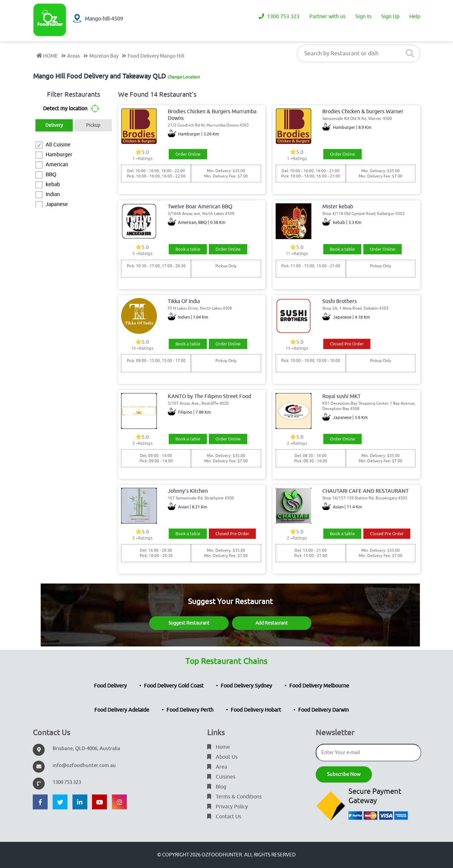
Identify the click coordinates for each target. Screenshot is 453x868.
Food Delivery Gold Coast (174, 686)
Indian (53, 194)
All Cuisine (58, 145)
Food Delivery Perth (190, 710)
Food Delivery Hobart (256, 710)
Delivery (54, 125)
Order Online (188, 154)
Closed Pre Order (347, 344)
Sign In (363, 17)
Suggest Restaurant (189, 623)
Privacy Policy (227, 807)
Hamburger (59, 155)
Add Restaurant (272, 623)
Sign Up (390, 17)
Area (217, 767)
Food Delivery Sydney (246, 686)
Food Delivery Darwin (323, 710)
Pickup (93, 125)
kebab (53, 184)
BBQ (51, 175)
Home (219, 747)
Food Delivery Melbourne (319, 686)
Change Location (184, 77)
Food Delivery (110, 686)
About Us (222, 757)
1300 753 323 (279, 17)
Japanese (57, 204)
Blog (217, 787)
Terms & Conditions (234, 797)
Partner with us (327, 17)
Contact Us (224, 817)
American (57, 165)
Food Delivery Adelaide (122, 710)
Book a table (188, 249)
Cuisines (221, 777)
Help (415, 17)
